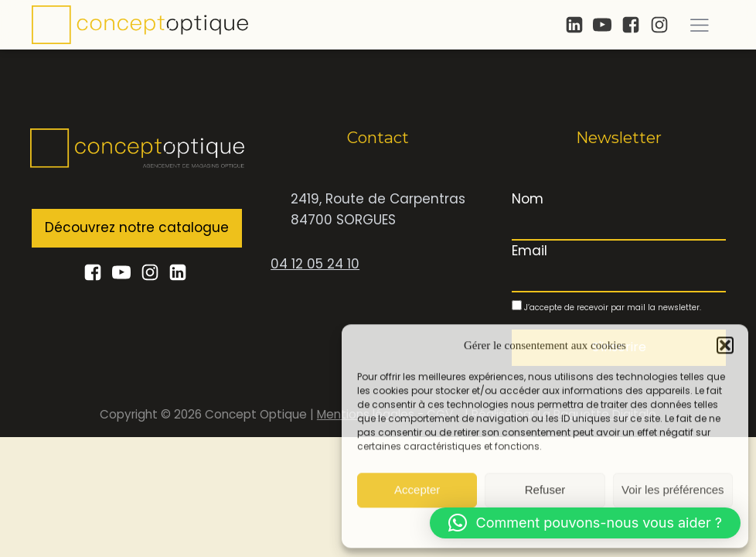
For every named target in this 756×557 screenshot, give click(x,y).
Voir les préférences (673, 489)
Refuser (545, 489)
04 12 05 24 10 (315, 264)
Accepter (417, 489)
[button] (725, 344)
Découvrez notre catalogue (137, 227)
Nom (528, 199)
